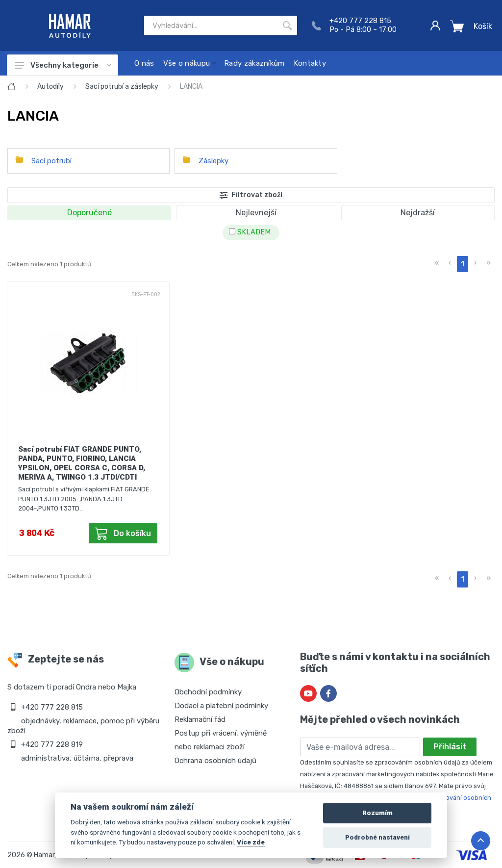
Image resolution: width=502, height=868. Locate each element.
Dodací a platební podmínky (221, 706)
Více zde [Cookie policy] (251, 842)
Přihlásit (450, 747)
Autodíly (50, 87)
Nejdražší (418, 213)
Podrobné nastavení (377, 837)
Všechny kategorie (63, 65)
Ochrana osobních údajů (215, 761)
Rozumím (377, 813)
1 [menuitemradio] (463, 264)
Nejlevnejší (256, 213)
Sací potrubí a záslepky (122, 87)
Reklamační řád (200, 719)
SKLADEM (250, 232)
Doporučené (89, 213)
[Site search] (211, 26)
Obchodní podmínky (208, 692)
